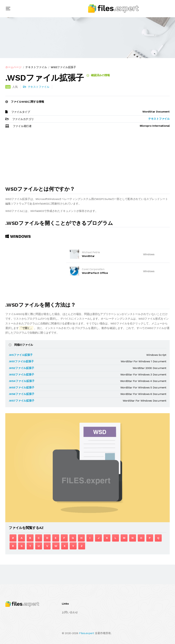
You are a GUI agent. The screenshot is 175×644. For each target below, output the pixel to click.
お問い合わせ (70, 612)
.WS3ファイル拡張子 (21, 374)
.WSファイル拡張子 (21, 355)
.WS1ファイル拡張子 (21, 361)
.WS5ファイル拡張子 (21, 387)
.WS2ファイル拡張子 (21, 368)
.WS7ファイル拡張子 (21, 401)
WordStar (88, 256)
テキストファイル (36, 67)
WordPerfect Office (95, 273)
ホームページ (13, 67)
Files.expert (87, 633)
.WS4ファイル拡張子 (22, 381)
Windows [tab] (18, 236)
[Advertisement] (87, 159)
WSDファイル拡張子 (63, 67)
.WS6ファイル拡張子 (21, 394)
